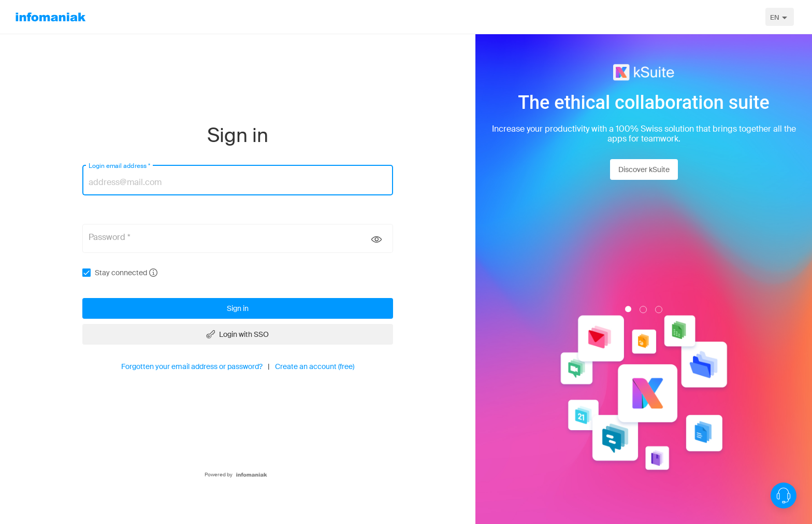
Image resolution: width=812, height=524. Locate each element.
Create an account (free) (315, 366)
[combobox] (780, 17)
